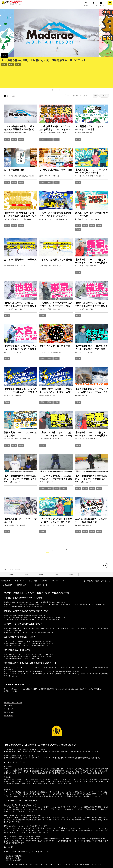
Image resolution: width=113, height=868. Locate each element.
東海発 (26, 555)
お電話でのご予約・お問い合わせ (98, 562)
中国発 (71, 555)
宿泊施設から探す (9, 694)
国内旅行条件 (6, 562)
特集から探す (8, 687)
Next (104, 33)
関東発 (11, 555)
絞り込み (103, 75)
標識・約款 (33, 562)
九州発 (56, 555)
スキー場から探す (9, 690)
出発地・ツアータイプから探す (13, 684)
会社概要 (44, 562)
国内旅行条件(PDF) (24, 566)
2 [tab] (56, 69)
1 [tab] (53, 69)
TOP (5, 550)
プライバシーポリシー (60, 562)
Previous (9, 33)
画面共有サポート (41, 566)
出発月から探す (9, 697)
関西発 (41, 555)
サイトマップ (20, 562)
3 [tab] (59, 69)
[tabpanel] (56, 38)
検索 (92, 75)
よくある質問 (8, 566)
